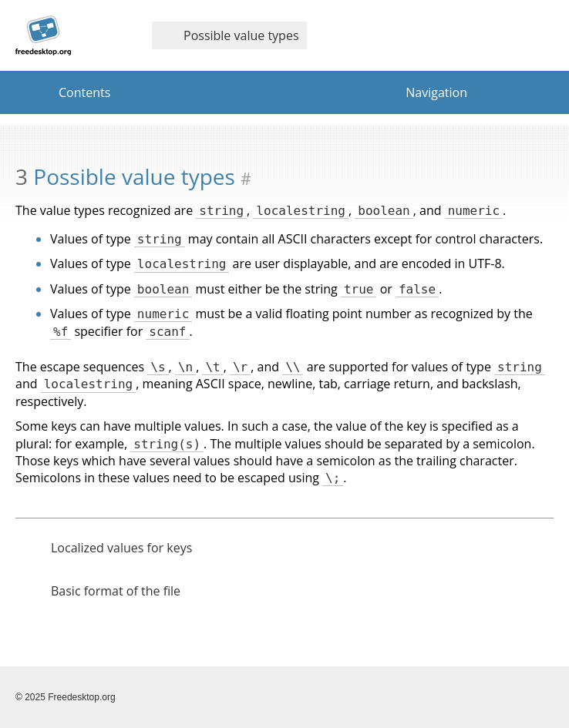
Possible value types (226, 35)
